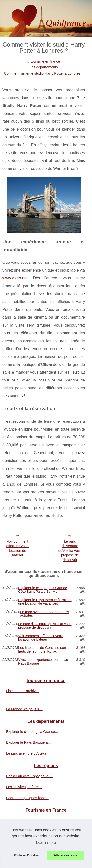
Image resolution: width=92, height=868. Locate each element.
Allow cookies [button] (66, 855)
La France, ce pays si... (24, 709)
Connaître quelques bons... (27, 798)
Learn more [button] (46, 843)
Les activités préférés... (24, 787)
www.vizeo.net (15, 278)
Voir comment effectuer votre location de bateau (17, 548)
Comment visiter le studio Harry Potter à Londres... (44, 73)
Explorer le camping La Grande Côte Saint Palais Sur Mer (43, 590)
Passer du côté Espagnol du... (30, 776)
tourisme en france (45, 61)
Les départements (44, 67)
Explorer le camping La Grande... (32, 732)
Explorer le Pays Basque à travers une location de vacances (45, 602)
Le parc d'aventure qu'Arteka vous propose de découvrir (70, 551)
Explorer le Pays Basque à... (28, 742)
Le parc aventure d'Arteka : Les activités (45, 614)
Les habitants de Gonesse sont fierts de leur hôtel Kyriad (42, 650)
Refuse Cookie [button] (26, 855)
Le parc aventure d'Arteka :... (29, 753)
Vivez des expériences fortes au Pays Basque (43, 662)
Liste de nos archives (23, 691)
